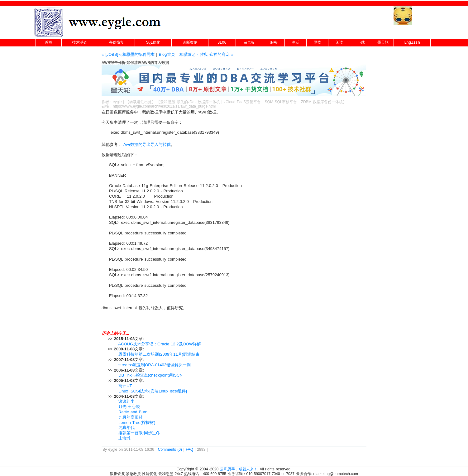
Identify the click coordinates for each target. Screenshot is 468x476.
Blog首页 (167, 54)
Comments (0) (170, 450)
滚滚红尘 (127, 401)
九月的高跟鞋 (131, 417)
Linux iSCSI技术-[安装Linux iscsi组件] (153, 391)
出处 (148, 102)
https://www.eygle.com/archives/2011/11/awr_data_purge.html (164, 106)
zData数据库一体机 (204, 102)
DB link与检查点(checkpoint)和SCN (150, 375)
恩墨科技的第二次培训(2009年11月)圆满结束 (159, 354)
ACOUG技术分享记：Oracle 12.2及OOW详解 (160, 344)
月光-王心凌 (129, 407)
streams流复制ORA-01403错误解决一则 (155, 365)
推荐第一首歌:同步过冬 (139, 433)
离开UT (125, 386)
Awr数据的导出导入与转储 (146, 144)
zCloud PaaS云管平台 (242, 102)
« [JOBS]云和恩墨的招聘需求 (129, 54)
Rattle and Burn (133, 412)
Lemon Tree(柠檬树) (137, 423)
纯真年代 (127, 428)
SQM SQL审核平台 (281, 102)
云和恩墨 (168, 102)
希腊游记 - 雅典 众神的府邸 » (206, 54)
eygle (117, 102)
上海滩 (124, 438)
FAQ (189, 450)
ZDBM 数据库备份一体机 (322, 102)
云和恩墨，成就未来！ (239, 469)
